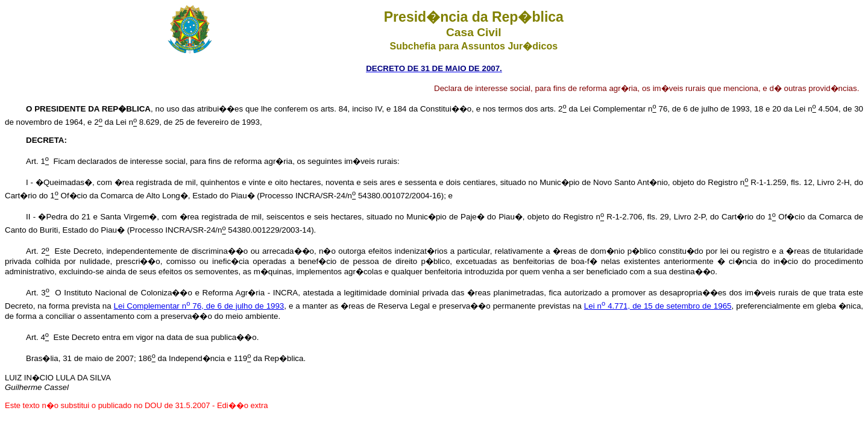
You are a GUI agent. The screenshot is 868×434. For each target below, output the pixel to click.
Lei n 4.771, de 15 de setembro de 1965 (658, 306)
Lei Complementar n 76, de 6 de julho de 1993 (199, 306)
